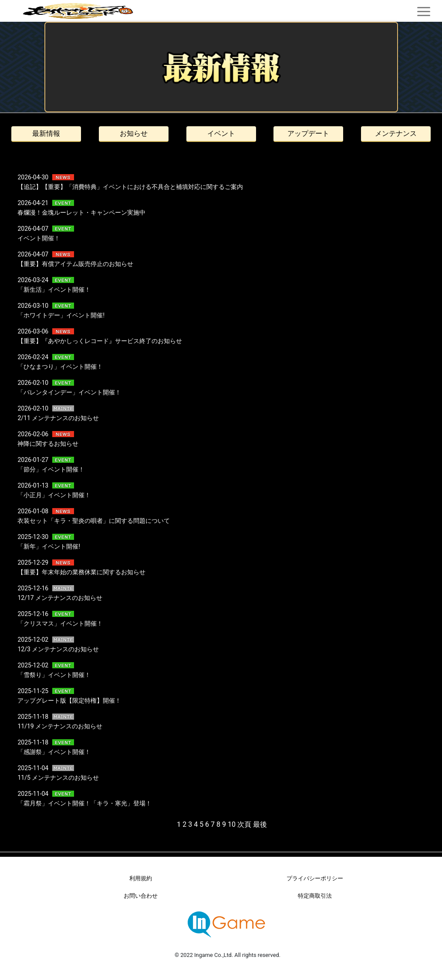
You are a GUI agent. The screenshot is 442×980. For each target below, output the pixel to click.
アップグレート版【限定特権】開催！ (69, 700)
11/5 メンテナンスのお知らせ (58, 778)
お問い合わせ (141, 896)
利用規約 (141, 878)
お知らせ (134, 133)
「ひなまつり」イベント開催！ (60, 367)
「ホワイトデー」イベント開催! (61, 315)
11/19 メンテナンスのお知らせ (60, 726)
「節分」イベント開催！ (51, 469)
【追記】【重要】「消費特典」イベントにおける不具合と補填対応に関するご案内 (130, 187)
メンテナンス (396, 133)
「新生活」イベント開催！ (54, 290)
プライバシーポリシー (315, 878)
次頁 (244, 824)
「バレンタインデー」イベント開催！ (69, 392)
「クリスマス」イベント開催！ (60, 623)
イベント (221, 133)
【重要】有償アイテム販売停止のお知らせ (75, 264)
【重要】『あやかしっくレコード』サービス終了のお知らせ (100, 341)
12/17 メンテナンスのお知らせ (60, 598)
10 (232, 824)
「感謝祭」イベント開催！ (54, 752)
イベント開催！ (39, 238)
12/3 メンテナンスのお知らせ (58, 649)
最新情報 (46, 133)
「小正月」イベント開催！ (54, 495)
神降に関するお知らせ (48, 444)
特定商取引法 (315, 896)
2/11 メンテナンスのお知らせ (58, 418)
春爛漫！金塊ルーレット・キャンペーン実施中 (81, 212)
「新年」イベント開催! (49, 546)
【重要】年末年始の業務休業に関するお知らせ (81, 572)
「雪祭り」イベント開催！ (54, 675)
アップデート (308, 133)
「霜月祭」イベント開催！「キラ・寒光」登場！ (84, 803)
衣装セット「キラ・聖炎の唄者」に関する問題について (94, 521)
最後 (260, 824)
